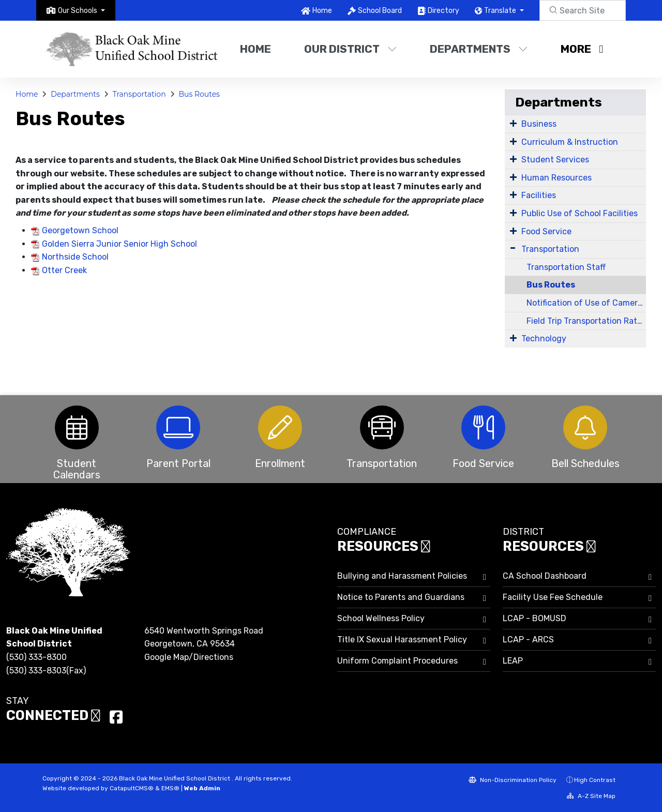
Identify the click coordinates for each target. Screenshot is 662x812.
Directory (443, 11)
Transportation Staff (566, 267)
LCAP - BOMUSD (535, 618)
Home (322, 11)
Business (539, 124)
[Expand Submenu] (513, 123)
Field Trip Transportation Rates (586, 321)
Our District (350, 49)
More (582, 49)
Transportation (139, 94)
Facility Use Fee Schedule (553, 597)
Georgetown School (80, 230)
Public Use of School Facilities (580, 213)
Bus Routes (199, 94)
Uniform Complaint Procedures (397, 661)
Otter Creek (64, 270)
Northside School (75, 257)
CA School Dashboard (545, 576)
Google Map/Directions (189, 657)
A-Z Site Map (591, 796)
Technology (544, 339)
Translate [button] (501, 11)
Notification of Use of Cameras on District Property (586, 303)
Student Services (555, 160)
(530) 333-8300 (36, 657)
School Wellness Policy (381, 618)
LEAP (513, 661)
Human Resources (556, 178)
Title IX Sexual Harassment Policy (402, 640)
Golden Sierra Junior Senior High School (119, 244)
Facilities (539, 195)
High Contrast (595, 780)
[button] (81, 11)
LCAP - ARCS (528, 640)
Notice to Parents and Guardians (401, 597)
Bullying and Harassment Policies (402, 576)
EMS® (170, 788)
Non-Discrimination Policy (513, 780)
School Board (380, 11)
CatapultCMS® (132, 788)
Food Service (546, 231)
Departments (479, 49)
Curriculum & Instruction (570, 142)
